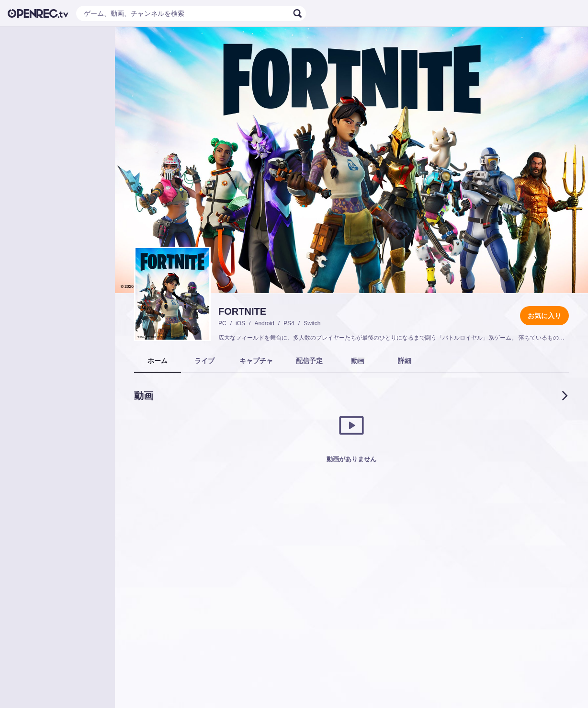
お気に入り (544, 316)
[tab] (158, 361)
